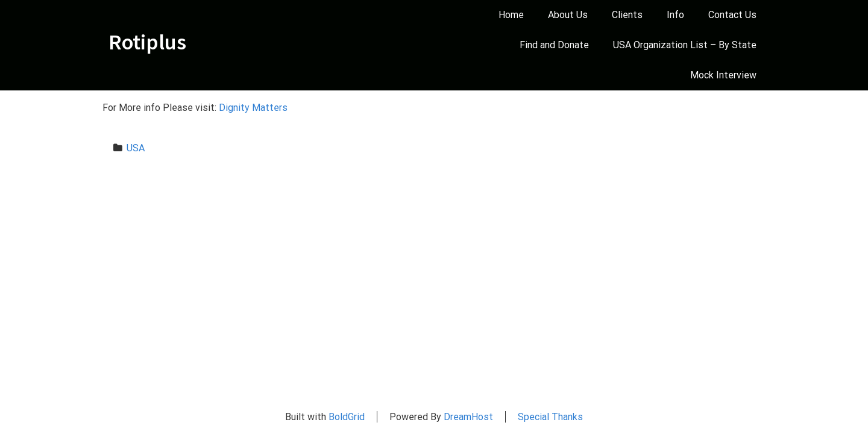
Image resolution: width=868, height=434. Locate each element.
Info (675, 15)
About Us (568, 15)
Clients (627, 15)
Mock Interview (723, 75)
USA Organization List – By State (685, 45)
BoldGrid (347, 417)
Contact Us (732, 15)
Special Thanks (550, 417)
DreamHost (468, 417)
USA (136, 148)
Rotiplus (147, 42)
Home (511, 15)
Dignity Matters (254, 108)
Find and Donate (554, 45)
